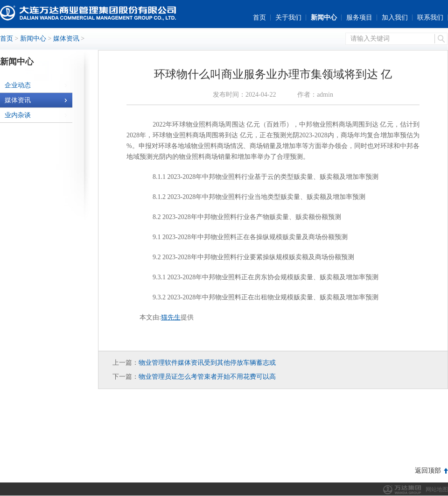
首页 (259, 18)
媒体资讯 (66, 39)
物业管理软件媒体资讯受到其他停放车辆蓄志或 (207, 363)
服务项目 (359, 18)
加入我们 (395, 18)
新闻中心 (324, 18)
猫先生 (171, 317)
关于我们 (288, 18)
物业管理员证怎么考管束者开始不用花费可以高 (207, 377)
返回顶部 (428, 471)
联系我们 (430, 18)
